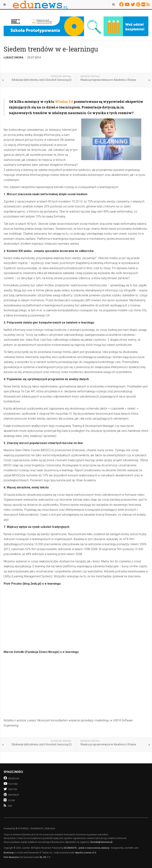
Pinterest (139, 4)
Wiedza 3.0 (64, 102)
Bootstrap (9, 853)
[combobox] (113, 5)
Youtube (128, 4)
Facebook (122, 4)
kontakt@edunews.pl (101, 842)
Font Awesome (11, 857)
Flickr (144, 4)
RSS (149, 4)
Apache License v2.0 (86, 853)
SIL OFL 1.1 (45, 857)
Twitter (133, 4)
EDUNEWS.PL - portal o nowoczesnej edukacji (87, 848)
